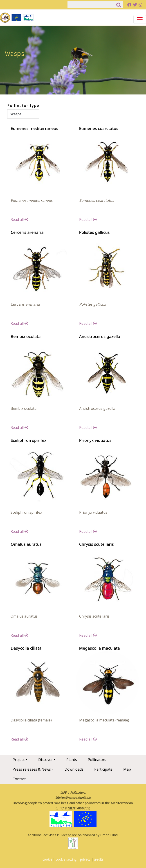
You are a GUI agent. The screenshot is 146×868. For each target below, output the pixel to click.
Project (19, 760)
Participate (103, 769)
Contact (19, 779)
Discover (46, 760)
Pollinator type (23, 105)
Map (127, 769)
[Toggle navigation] (140, 19)
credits (99, 859)
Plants (72, 760)
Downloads (74, 769)
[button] (39, 162)
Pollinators (97, 760)
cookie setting (66, 859)
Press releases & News (32, 769)
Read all (19, 219)
